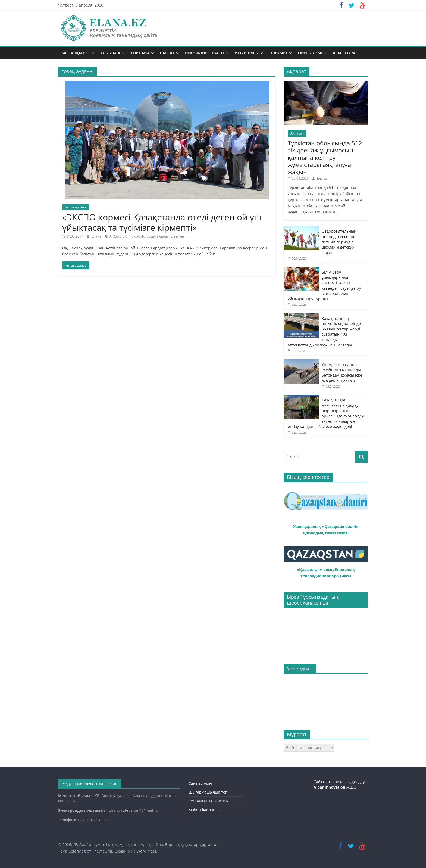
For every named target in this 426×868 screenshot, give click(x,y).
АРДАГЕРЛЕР (119, 236)
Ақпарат (297, 133)
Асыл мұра (344, 53)
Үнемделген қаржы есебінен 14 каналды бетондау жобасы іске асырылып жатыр (342, 373)
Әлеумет (278, 53)
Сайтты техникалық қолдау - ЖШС (340, 784)
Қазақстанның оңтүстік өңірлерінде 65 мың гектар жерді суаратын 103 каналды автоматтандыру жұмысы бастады (324, 332)
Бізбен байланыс (204, 809)
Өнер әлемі (310, 53)
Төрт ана (140, 53)
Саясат (167, 53)
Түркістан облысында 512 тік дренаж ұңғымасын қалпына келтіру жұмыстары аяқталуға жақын (325, 157)
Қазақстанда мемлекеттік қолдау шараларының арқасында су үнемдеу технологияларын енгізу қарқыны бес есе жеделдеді (326, 413)
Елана (97, 236)
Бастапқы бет (76, 53)
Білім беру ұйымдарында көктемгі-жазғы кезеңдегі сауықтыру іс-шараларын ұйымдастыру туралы (324, 285)
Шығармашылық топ (208, 792)
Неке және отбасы (205, 53)
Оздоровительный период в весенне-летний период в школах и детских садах (339, 242)
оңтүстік (138, 236)
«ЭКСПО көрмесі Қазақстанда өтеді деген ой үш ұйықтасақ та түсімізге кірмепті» (162, 222)
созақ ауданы (158, 236)
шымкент (178, 236)
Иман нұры (247, 53)
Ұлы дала (110, 53)
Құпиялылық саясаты (209, 801)
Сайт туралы (200, 783)
